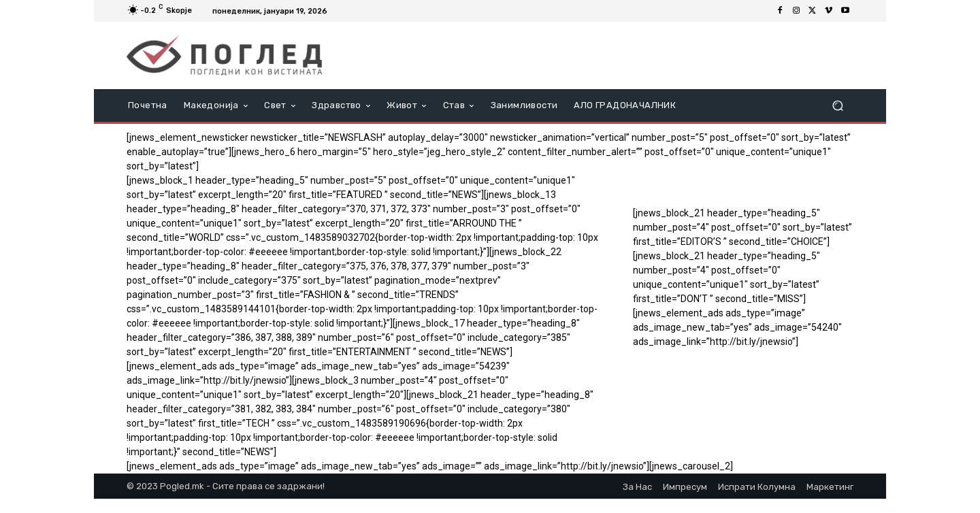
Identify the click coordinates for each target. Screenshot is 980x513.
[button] (837, 106)
